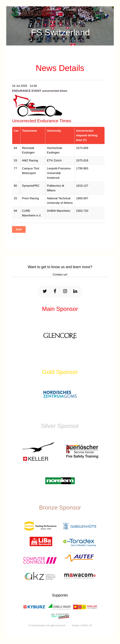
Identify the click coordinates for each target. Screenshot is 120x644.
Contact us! (60, 274)
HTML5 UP (86, 625)
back (19, 229)
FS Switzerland (60, 32)
